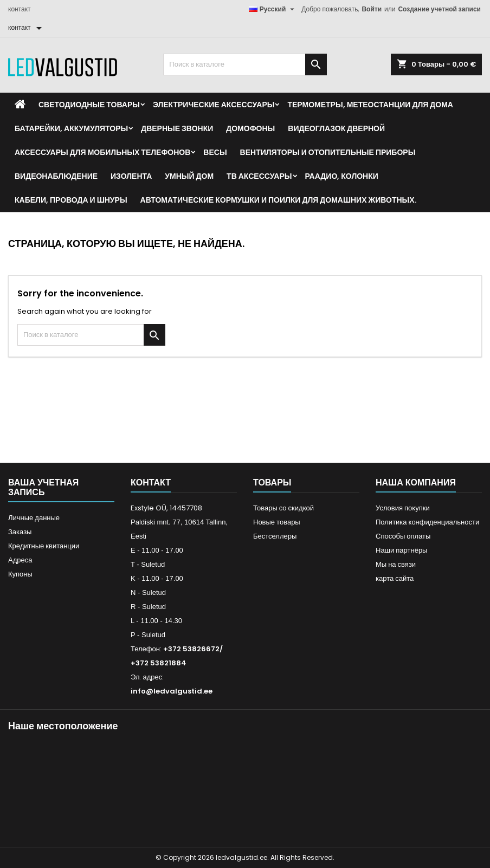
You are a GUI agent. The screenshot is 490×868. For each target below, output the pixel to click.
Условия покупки (403, 508)
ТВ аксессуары (259, 176)
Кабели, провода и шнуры (71, 200)
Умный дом (189, 176)
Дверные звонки (177, 128)
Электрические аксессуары (214, 105)
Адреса (20, 560)
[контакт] (27, 28)
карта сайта (395, 578)
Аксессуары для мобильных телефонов (102, 152)
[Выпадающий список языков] (273, 9)
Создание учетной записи (439, 9)
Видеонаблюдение (56, 176)
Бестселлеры (275, 536)
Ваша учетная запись (43, 487)
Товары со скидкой (283, 508)
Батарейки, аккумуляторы (71, 128)
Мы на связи (396, 564)
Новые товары (277, 522)
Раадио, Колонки (342, 176)
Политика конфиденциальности (427, 522)
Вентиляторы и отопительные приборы (328, 152)
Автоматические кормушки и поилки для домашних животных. (279, 200)
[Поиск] (245, 64)
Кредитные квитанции (44, 546)
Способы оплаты (403, 536)
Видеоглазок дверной (336, 128)
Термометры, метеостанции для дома (370, 105)
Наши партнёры (401, 550)
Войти (372, 9)
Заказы (20, 532)
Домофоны (250, 128)
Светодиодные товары (89, 105)
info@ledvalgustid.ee (172, 691)
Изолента (131, 176)
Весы (215, 152)
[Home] (20, 105)
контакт (20, 9)
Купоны (20, 574)
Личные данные (34, 518)
